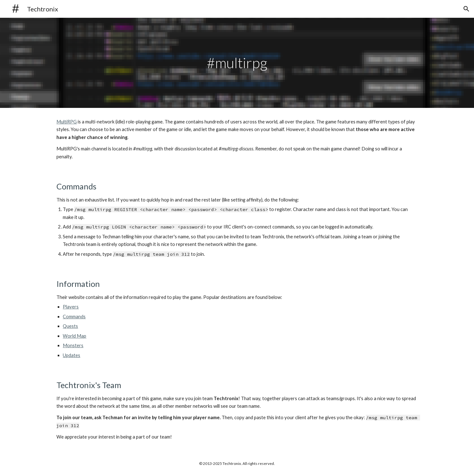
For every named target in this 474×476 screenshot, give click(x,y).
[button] (466, 9)
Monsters (73, 345)
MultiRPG (67, 122)
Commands (74, 317)
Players (71, 307)
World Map (75, 336)
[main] (237, 63)
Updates (71, 355)
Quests (70, 326)
